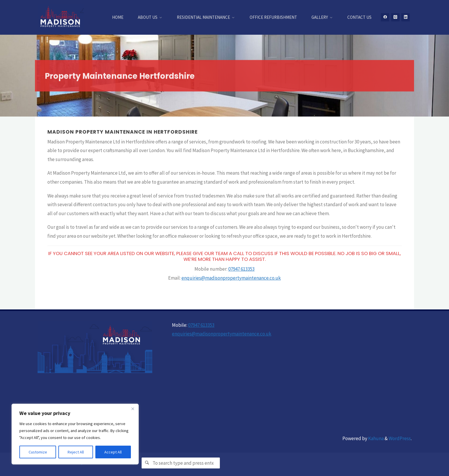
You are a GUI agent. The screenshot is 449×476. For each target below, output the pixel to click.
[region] (75, 434)
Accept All (113, 452)
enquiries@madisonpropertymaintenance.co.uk (231, 278)
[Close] (133, 409)
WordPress (400, 438)
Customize (38, 452)
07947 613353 (241, 269)
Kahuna (375, 438)
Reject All (76, 452)
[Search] (147, 463)
